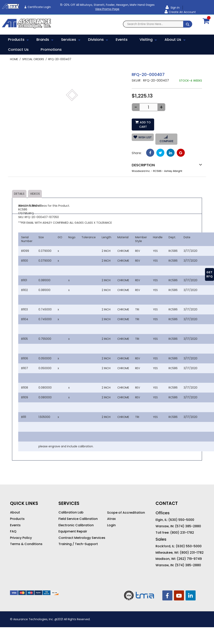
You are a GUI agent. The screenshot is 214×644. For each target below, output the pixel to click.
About (15, 512)
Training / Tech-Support (78, 544)
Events (15, 525)
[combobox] (158, 24)
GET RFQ (210, 274)
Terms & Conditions (26, 544)
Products (17, 519)
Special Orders (33, 59)
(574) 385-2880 (188, 526)
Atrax (111, 519)
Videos (35, 194)
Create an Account (182, 12)
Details (19, 194)
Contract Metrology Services (82, 538)
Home (14, 59)
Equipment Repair (73, 531)
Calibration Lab (71, 512)
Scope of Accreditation (126, 513)
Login (111, 525)
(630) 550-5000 (181, 520)
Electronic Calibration (76, 525)
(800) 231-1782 (182, 533)
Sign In (175, 8)
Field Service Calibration (78, 519)
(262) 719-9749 (189, 559)
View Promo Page (107, 9)
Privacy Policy (21, 538)
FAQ (13, 531)
